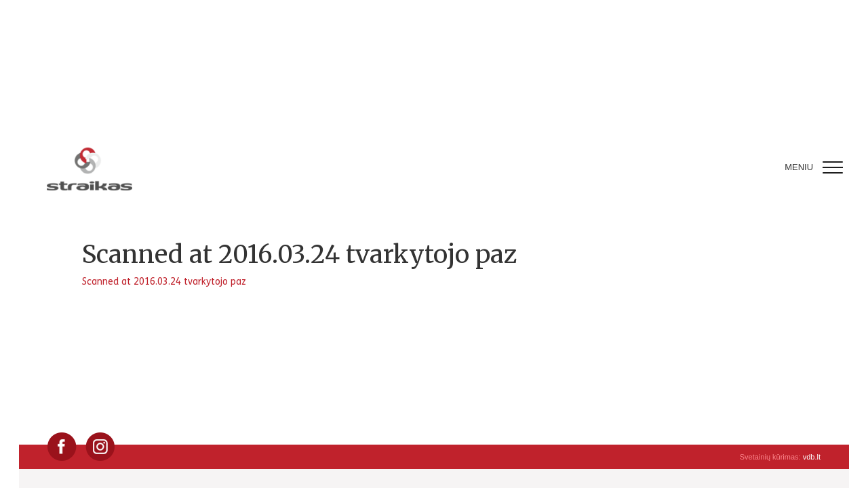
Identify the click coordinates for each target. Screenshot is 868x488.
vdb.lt (812, 457)
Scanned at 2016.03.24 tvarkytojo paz (164, 282)
